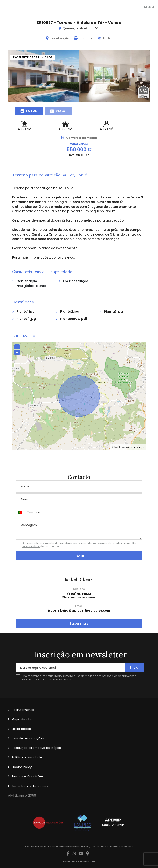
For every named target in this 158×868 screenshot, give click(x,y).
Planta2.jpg (70, 312)
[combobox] (79, 512)
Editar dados (21, 729)
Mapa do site (22, 719)
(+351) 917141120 (79, 594)
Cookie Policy (22, 767)
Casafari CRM (87, 862)
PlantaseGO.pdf (74, 319)
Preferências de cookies (30, 786)
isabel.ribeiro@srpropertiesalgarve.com (79, 610)
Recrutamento (23, 710)
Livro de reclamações (28, 738)
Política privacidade (27, 757)
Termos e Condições (28, 776)
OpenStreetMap (122, 447)
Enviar (79, 556)
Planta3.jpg (113, 312)
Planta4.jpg (26, 319)
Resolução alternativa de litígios (36, 748)
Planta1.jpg (26, 312)
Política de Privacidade (37, 679)
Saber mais (79, 624)
